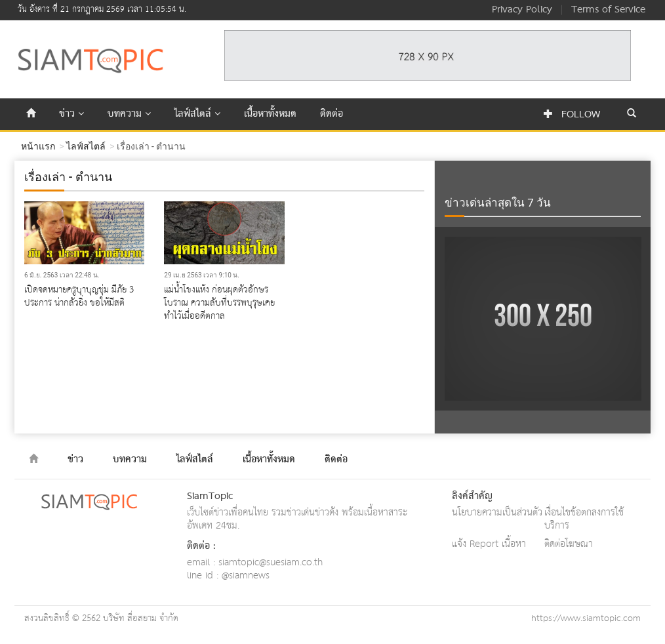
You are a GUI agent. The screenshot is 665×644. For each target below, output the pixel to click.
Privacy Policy (522, 10)
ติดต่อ (332, 114)
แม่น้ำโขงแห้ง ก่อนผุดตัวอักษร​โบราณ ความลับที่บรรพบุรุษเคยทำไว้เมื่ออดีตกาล (219, 303)
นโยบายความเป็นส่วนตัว (497, 513)
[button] (632, 114)
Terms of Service (608, 10)
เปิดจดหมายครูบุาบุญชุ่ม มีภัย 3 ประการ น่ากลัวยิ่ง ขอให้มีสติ (79, 296)
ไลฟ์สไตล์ (197, 114)
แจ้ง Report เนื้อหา (489, 544)
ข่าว (71, 114)
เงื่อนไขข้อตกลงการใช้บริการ (584, 519)
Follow (572, 115)
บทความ (129, 114)
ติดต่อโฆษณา (569, 544)
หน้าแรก (38, 146)
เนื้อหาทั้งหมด (270, 114)
